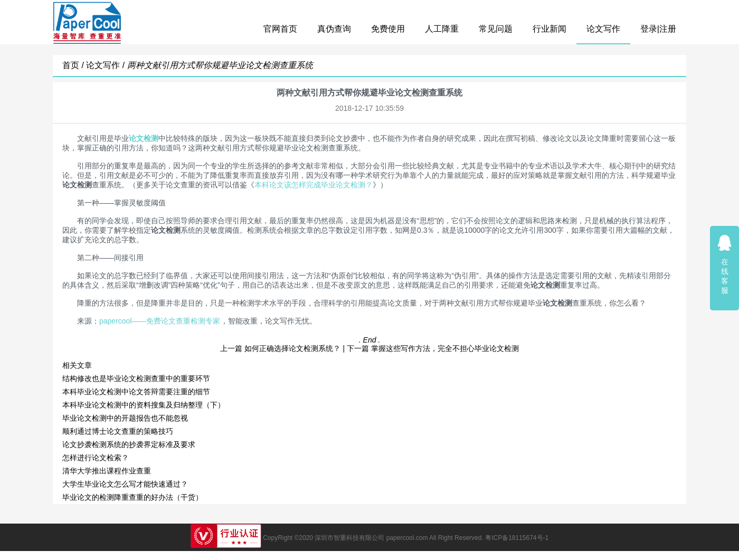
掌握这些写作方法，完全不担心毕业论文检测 (445, 348)
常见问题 (496, 29)
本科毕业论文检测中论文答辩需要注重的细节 (136, 392)
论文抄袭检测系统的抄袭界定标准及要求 (129, 444)
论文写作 (603, 29)
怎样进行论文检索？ (96, 458)
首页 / (74, 65)
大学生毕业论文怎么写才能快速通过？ (125, 484)
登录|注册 (658, 29)
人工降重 (442, 29)
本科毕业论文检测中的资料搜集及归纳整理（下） (144, 405)
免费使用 (388, 29)
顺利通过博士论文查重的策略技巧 (118, 431)
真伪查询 (334, 29)
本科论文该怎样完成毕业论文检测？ (314, 185)
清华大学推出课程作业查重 (107, 471)
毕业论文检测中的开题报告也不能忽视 (125, 418)
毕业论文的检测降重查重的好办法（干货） (137, 497)
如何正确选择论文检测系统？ (292, 348)
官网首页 (280, 29)
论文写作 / (106, 65)
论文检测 (144, 138)
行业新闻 (549, 29)
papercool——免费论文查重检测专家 (160, 321)
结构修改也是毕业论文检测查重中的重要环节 (136, 378)
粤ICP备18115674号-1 (517, 538)
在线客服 (725, 264)
